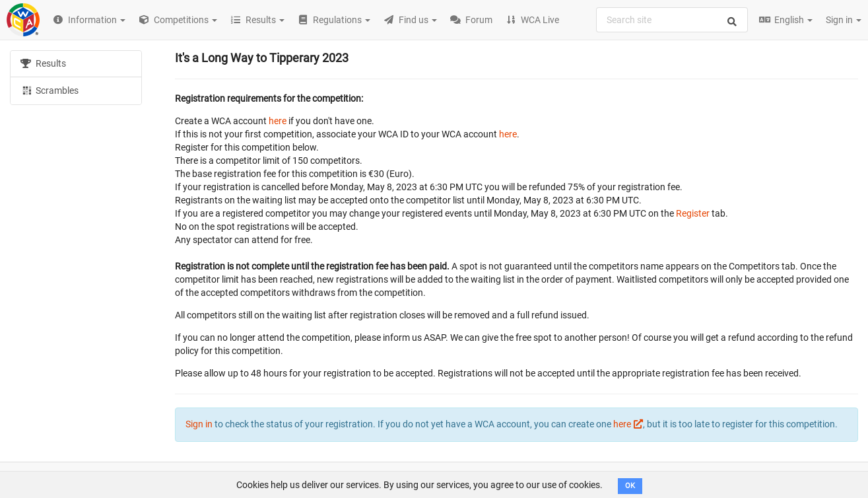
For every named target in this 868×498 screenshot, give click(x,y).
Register (693, 213)
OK (630, 486)
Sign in (844, 20)
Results (43, 63)
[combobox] (672, 20)
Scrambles (50, 90)
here (278, 121)
